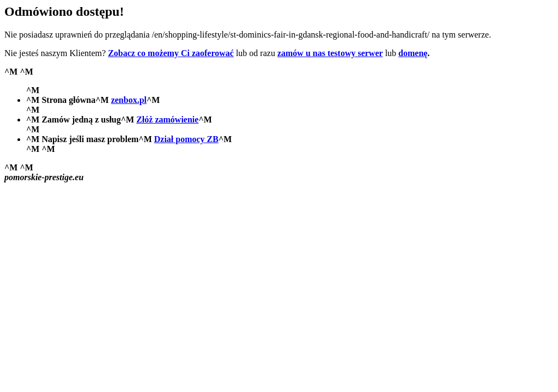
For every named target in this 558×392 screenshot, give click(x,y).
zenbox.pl (129, 100)
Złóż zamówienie (167, 120)
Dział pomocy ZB (186, 139)
